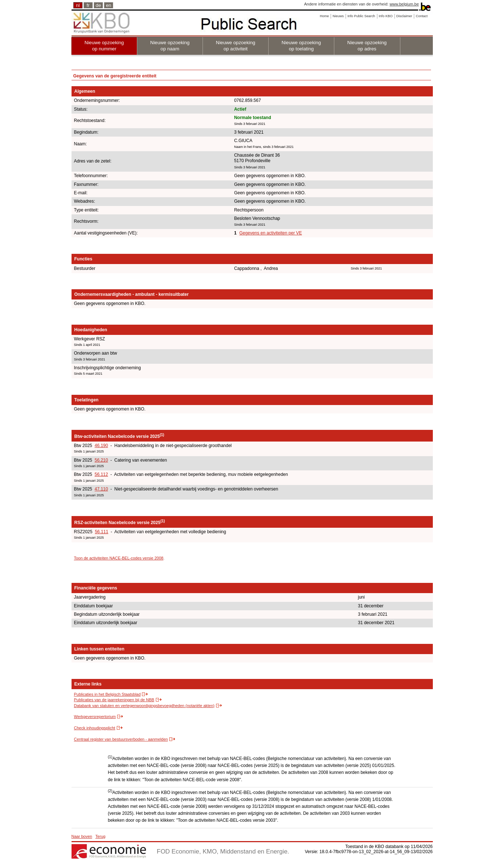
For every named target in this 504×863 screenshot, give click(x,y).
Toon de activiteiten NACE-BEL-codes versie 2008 (119, 558)
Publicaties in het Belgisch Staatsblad (107, 694)
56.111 (102, 532)
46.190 (101, 446)
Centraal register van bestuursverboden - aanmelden (121, 739)
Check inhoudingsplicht (95, 728)
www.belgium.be (404, 4)
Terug (100, 836)
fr (88, 5)
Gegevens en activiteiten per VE (271, 233)
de (98, 5)
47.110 (101, 489)
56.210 (101, 460)
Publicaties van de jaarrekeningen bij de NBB (114, 700)
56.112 (101, 474)
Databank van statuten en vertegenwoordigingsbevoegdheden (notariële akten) (144, 706)
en (109, 5)
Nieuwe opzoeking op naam (170, 46)
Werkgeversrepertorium (95, 717)
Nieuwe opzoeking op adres (367, 46)
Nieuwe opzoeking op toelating (301, 46)
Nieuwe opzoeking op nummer (104, 46)
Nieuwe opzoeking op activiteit (236, 46)
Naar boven (82, 836)
